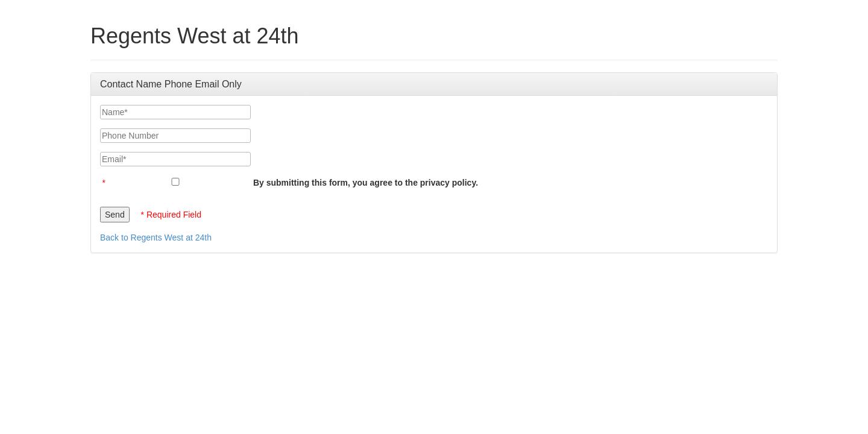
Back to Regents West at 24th (156, 237)
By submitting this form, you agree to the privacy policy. (366, 183)
